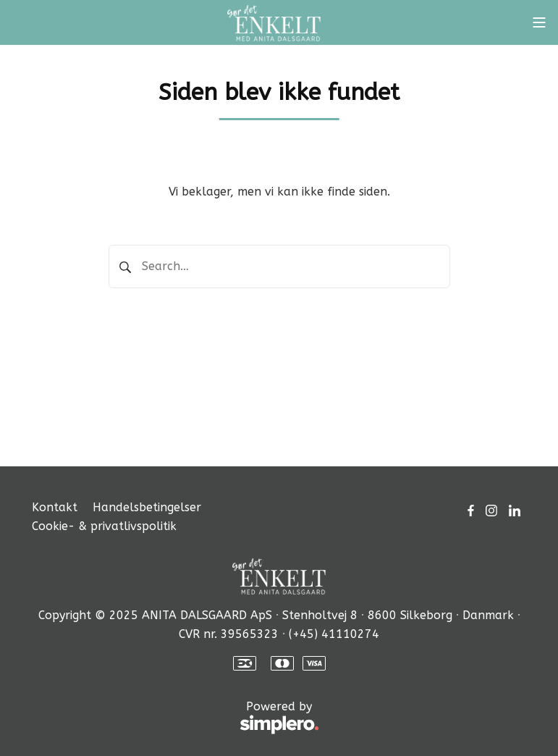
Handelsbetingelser (147, 507)
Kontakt (55, 507)
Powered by (176, 718)
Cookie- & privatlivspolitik (104, 526)
